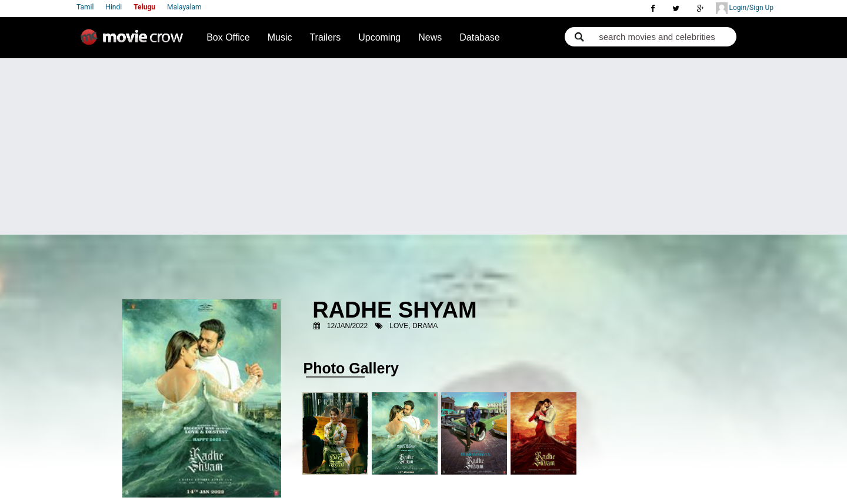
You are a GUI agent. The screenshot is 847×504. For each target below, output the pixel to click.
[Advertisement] (423, 146)
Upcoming (379, 37)
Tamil (85, 7)
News (430, 37)
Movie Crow (135, 42)
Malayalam (184, 7)
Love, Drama (414, 326)
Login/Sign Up (745, 8)
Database (480, 37)
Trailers (325, 37)
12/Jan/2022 (347, 326)
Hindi (114, 7)
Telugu (144, 7)
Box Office (228, 37)
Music (280, 37)
